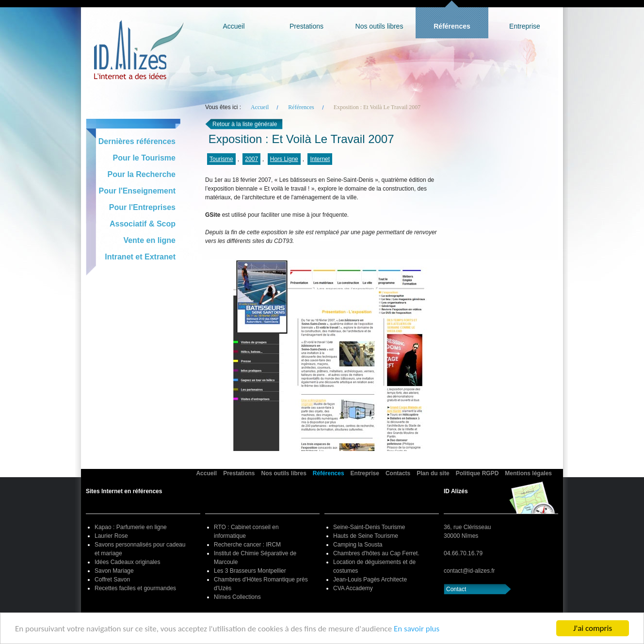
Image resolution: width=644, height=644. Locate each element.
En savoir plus (417, 629)
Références (452, 26)
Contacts (398, 473)
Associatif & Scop (143, 224)
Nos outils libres (379, 26)
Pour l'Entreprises (142, 207)
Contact (456, 589)
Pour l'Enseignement (137, 191)
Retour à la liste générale (245, 124)
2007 (251, 159)
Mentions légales (528, 473)
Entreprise (525, 26)
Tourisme (221, 159)
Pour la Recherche (142, 174)
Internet (320, 159)
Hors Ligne (284, 159)
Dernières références (137, 141)
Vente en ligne (149, 240)
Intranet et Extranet (140, 257)
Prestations (306, 26)
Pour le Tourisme (144, 158)
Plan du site (433, 473)
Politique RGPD (477, 473)
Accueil (233, 26)
